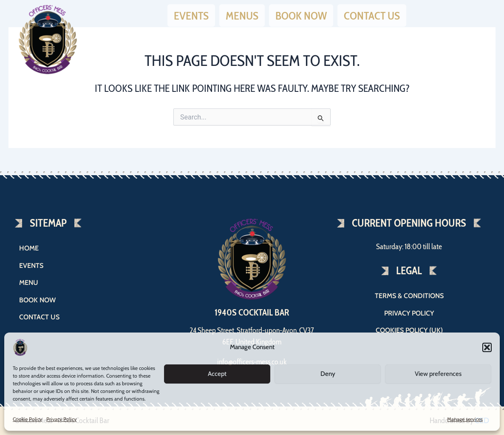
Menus (242, 14)
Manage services (465, 419)
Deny (328, 374)
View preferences (438, 374)
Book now (301, 14)
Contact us (372, 14)
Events (191, 14)
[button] (487, 347)
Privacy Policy (61, 419)
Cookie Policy (27, 419)
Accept (217, 374)
